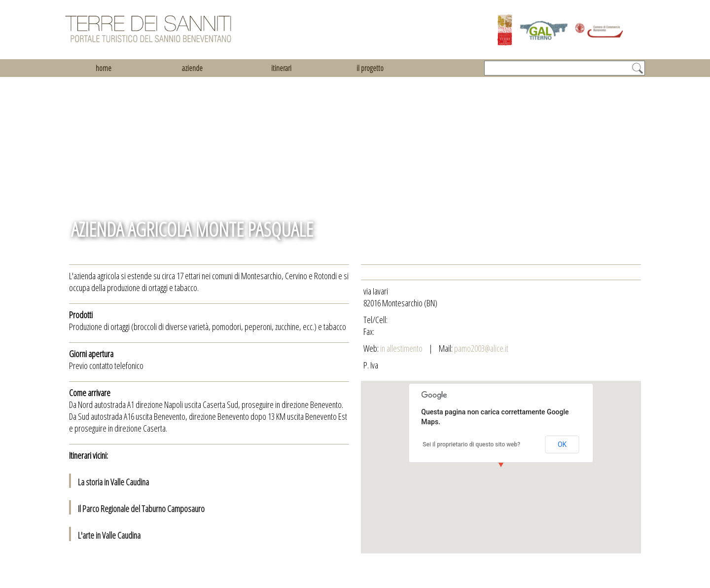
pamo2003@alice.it (481, 348)
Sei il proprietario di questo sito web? (471, 444)
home (104, 68)
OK (562, 444)
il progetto (370, 68)
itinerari (281, 68)
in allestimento (402, 348)
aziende (192, 68)
